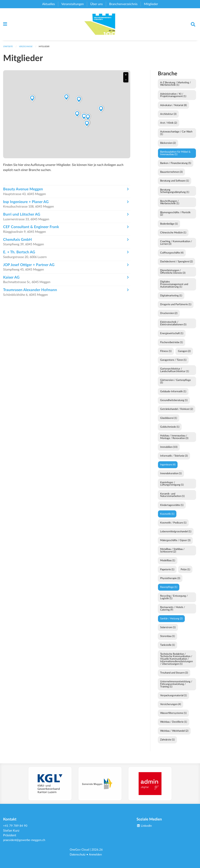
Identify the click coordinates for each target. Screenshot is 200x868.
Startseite (9, 50)
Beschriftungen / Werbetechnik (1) (170, 206)
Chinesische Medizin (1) (173, 236)
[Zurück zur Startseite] (100, 26)
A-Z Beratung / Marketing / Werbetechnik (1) (175, 87)
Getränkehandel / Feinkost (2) (177, 412)
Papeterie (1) (167, 573)
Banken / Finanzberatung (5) (176, 166)
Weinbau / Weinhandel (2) (174, 734)
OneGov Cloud (80, 850)
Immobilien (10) (169, 450)
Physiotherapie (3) (170, 581)
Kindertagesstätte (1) (172, 508)
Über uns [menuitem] (96, 4)
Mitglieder (48, 50)
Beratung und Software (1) (175, 184)
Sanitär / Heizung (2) (171, 622)
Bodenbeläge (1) (169, 227)
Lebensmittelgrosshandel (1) (176, 535)
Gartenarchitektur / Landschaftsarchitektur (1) (175, 373)
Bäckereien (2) (168, 146)
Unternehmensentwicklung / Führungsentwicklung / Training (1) (176, 687)
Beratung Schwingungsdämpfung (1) (175, 194)
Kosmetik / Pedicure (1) (173, 526)
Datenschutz (78, 855)
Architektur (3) (168, 117)
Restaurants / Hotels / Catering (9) (173, 612)
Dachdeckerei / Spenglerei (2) (176, 265)
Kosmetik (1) (167, 517)
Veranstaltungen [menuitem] (73, 4)
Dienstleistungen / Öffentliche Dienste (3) (173, 275)
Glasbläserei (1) (169, 421)
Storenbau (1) (167, 639)
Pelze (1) (185, 573)
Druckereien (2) (169, 316)
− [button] (126, 83)
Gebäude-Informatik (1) (173, 395)
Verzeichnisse (28, 50)
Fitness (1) (166, 354)
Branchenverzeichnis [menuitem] (123, 4)
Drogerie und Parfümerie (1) (176, 308)
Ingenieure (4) (168, 468)
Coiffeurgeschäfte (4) (172, 256)
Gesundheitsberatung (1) (174, 403)
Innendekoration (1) (171, 477)
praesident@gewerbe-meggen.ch (25, 841)
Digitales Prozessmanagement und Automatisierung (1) (174, 287)
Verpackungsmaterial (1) (173, 699)
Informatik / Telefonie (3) (174, 459)
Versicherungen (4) (171, 707)
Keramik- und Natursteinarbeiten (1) (172, 498)
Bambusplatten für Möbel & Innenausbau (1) (175, 156)
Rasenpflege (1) (169, 590)
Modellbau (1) (168, 564)
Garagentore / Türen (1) (173, 363)
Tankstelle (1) (167, 648)
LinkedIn (145, 827)
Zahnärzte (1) (167, 743)
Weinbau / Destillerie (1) (174, 725)
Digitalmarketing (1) (171, 299)
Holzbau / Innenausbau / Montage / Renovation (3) (174, 440)
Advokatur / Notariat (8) (173, 108)
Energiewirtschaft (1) (172, 336)
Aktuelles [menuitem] (49, 4)
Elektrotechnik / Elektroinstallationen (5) (173, 326)
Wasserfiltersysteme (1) (173, 716)
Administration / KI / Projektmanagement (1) (173, 98)
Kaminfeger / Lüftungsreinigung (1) (172, 487)
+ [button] (126, 78)
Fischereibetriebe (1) (171, 345)
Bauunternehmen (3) (171, 175)
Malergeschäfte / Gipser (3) (175, 543)
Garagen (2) (184, 354)
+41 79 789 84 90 (15, 827)
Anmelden (97, 855)
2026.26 (98, 850)
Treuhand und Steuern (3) (174, 676)
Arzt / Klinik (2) (169, 126)
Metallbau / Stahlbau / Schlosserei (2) (172, 554)
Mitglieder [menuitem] (151, 4)
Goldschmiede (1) (170, 430)
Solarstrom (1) (168, 631)
